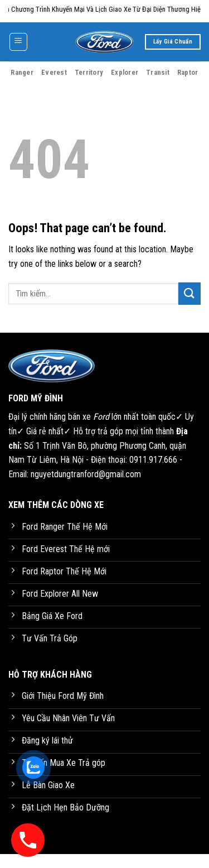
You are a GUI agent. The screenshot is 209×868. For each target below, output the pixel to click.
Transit (158, 72)
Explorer (125, 72)
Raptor (188, 72)
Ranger (22, 72)
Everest (54, 72)
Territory (89, 72)
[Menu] (19, 42)
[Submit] (189, 293)
